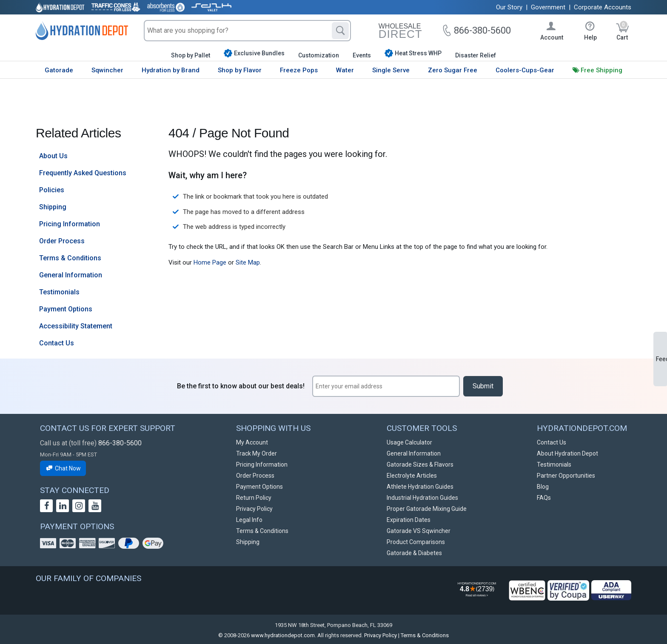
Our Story (509, 7)
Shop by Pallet (191, 55)
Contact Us (57, 343)
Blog (543, 487)
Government (548, 7)
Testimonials (59, 292)
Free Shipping (601, 70)
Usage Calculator (409, 442)
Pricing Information (70, 224)
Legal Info (249, 520)
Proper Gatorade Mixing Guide (427, 509)
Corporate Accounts (603, 7)
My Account (252, 442)
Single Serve (391, 70)
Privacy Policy (254, 509)
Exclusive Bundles (254, 53)
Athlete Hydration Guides (420, 487)
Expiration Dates (409, 520)
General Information (71, 275)
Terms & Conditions (70, 258)
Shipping (53, 207)
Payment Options (66, 309)
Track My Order (257, 453)
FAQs (544, 498)
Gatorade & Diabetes (414, 553)
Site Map (248, 262)
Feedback (661, 359)
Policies (52, 190)
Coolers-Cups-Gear (525, 70)
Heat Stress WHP (413, 53)
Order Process (62, 241)
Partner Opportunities (566, 476)
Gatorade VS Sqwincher (419, 531)
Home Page (210, 262)
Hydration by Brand (171, 70)
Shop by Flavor (240, 70)
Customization (319, 55)
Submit (483, 386)
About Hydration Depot (567, 453)
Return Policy (254, 498)
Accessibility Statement (76, 326)
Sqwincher (107, 70)
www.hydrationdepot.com (283, 635)
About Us (53, 156)
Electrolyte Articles (412, 476)
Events (362, 55)
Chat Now (63, 468)
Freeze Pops (299, 70)
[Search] (340, 31)
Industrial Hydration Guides (422, 498)
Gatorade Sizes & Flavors (420, 464)
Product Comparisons (416, 542)
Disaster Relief (476, 55)
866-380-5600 (120, 443)
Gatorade (59, 70)
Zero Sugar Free (453, 70)
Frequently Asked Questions (83, 173)
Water (345, 70)
